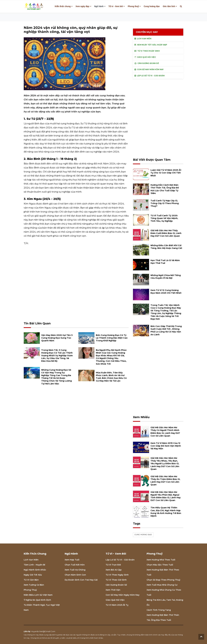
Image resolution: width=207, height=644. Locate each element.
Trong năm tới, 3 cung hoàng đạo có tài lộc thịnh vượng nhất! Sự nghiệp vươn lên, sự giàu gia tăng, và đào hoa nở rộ (57, 356)
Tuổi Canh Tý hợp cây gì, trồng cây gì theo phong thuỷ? (165, 203)
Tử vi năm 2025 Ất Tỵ (117, 605)
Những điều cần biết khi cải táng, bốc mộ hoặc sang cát (166, 247)
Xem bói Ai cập (114, 570)
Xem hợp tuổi (72, 560)
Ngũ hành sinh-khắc (35, 570)
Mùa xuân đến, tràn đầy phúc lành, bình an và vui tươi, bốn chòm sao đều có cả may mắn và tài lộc (111, 377)
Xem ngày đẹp (82, 6)
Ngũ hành (99, 6)
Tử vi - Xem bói (116, 6)
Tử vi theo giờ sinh (116, 580)
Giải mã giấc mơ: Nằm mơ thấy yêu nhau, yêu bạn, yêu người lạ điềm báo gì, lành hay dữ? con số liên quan (165, 464)
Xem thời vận (113, 590)
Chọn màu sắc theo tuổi (160, 565)
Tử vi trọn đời (113, 565)
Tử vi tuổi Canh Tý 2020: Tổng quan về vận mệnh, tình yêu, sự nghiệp (164, 218)
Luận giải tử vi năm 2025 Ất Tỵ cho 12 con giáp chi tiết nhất (166, 173)
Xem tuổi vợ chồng (75, 570)
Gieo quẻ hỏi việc (115, 600)
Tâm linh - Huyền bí (34, 565)
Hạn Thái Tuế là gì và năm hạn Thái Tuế (165, 262)
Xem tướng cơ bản (34, 585)
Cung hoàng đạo (152, 6)
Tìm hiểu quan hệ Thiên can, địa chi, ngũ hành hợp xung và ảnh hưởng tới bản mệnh (166, 512)
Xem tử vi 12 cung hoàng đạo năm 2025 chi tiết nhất (166, 292)
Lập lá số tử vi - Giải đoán (120, 560)
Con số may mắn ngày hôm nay (123, 595)
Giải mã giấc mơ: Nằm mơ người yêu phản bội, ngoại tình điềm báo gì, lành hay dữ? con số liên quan (166, 496)
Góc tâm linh (169, 6)
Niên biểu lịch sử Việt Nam (38, 595)
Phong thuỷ (133, 6)
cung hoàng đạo (143, 535)
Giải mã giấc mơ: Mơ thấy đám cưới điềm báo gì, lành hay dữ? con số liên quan (166, 233)
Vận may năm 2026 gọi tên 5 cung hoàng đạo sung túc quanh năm (57, 338)
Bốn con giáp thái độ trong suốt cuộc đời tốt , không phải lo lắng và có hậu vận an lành (166, 330)
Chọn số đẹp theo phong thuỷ (163, 580)
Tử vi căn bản (31, 580)
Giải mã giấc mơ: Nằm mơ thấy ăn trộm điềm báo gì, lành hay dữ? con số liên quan (165, 481)
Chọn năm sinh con (75, 575)
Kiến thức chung (63, 6)
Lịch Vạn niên (31, 560)
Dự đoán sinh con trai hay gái (81, 580)
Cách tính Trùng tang (159, 610)
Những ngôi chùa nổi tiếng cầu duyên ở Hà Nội (166, 277)
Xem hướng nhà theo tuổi (161, 560)
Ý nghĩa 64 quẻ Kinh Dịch (37, 600)
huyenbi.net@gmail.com (43, 631)
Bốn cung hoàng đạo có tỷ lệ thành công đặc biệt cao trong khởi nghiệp (112, 338)
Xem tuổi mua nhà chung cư (162, 585)
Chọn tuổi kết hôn (75, 565)
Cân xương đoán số (116, 585)
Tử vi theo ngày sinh (117, 575)
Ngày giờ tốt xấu (33, 575)
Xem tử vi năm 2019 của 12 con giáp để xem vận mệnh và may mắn (166, 446)
